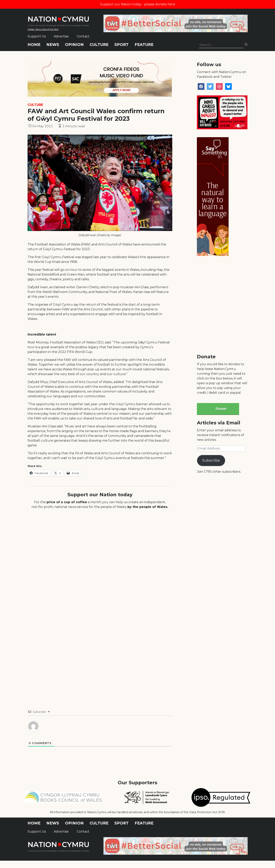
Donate (221, 409)
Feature (144, 45)
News (53, 45)
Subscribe (211, 460)
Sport (122, 45)
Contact (83, 36)
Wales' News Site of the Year (43, 29)
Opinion (74, 45)
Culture (99, 45)
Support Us (37, 36)
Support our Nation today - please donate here (138, 4)
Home (34, 45)
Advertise (61, 36)
